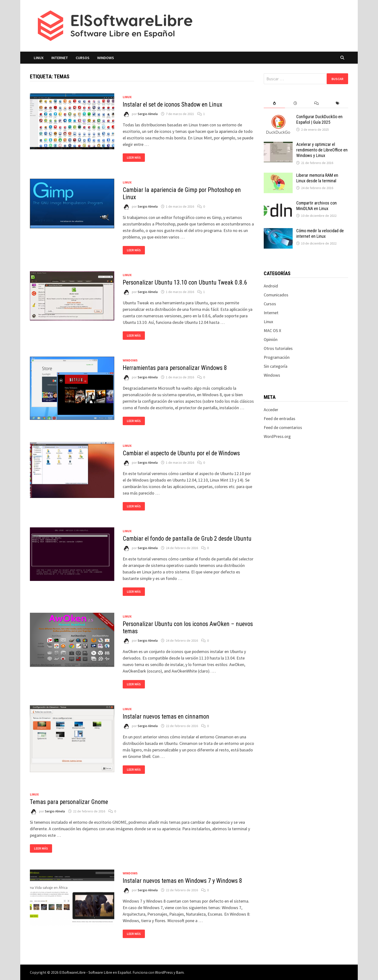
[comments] (316, 103)
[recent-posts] (295, 103)
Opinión (271, 339)
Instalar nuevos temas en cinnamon (166, 717)
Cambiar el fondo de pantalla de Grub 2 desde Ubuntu (187, 539)
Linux (39, 58)
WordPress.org (277, 436)
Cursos (83, 58)
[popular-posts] (274, 103)
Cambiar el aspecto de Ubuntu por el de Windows (181, 453)
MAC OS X (272, 330)
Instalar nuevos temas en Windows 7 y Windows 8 (182, 881)
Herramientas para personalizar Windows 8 (175, 368)
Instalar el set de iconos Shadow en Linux (172, 105)
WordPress (164, 972)
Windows (106, 58)
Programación (277, 357)
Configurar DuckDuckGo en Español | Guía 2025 (319, 119)
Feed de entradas (280, 419)
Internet (60, 58)
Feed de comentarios (283, 427)
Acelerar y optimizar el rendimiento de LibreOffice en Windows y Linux (322, 150)
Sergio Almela (148, 114)
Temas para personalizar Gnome (69, 802)
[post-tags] (338, 103)
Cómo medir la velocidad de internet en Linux (320, 233)
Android (271, 286)
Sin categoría (276, 366)
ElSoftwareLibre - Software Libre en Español (95, 972)
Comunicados (276, 295)
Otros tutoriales (278, 348)
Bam (180, 972)
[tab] (274, 103)
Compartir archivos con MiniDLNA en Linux (317, 206)
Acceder (271, 410)
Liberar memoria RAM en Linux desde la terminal (317, 178)
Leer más (134, 158)
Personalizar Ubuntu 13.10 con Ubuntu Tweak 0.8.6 (185, 282)
